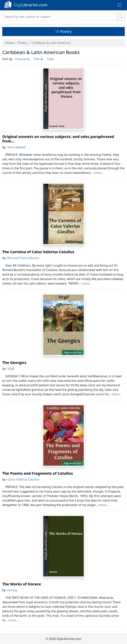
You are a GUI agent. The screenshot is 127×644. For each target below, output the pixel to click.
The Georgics (14, 363)
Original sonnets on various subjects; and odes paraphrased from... (58, 139)
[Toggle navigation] (119, 5)
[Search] (60, 17)
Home (10, 43)
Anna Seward (16, 147)
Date (51, 59)
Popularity (22, 59)
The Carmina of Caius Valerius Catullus (38, 252)
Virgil (11, 369)
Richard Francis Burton (23, 258)
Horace (12, 590)
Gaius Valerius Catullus (23, 479)
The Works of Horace (22, 584)
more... (99, 173)
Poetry (63, 31)
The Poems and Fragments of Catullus (38, 473)
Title (38, 59)
